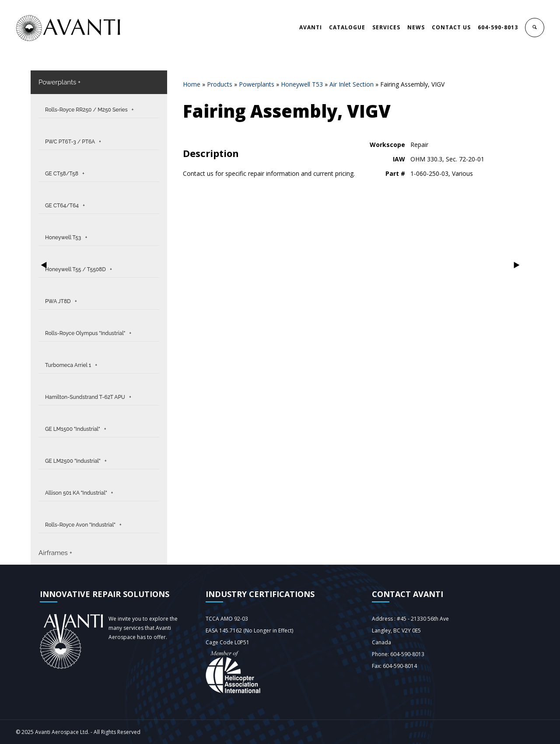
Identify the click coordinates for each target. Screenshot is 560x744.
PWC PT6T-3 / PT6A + (73, 142)
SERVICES (386, 27)
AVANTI (311, 27)
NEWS (416, 27)
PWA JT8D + (61, 301)
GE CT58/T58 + (65, 174)
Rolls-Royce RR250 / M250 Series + (89, 110)
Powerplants (257, 84)
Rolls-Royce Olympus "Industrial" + (88, 333)
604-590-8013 (498, 27)
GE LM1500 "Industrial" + (76, 429)
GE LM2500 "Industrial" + (76, 461)
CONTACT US (451, 27)
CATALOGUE (347, 27)
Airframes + (55, 553)
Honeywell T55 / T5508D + (79, 269)
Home (192, 84)
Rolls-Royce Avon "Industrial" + (83, 525)
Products (220, 84)
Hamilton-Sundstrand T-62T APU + (88, 397)
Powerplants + (59, 82)
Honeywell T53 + (66, 238)
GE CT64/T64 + (65, 206)
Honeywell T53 (302, 84)
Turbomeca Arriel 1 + (71, 365)
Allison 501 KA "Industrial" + (79, 493)
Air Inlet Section (352, 84)
